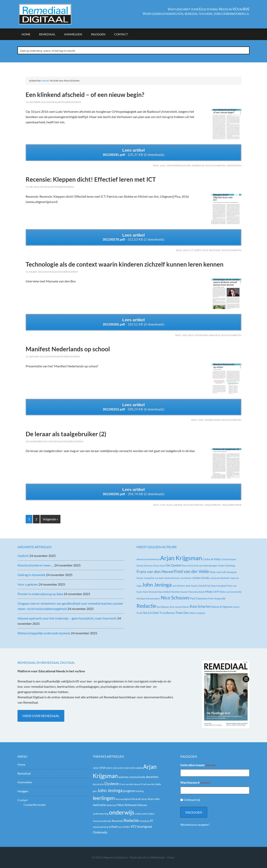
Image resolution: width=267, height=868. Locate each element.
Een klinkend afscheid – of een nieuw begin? (85, 94)
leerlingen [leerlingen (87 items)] (104, 798)
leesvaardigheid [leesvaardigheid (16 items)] (123, 799)
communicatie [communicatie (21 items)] (137, 777)
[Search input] (134, 50)
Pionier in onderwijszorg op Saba (40, 594)
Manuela (214, 335)
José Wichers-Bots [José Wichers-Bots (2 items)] (181, 586)
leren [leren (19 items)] (144, 799)
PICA (205, 250)
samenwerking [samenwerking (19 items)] (101, 827)
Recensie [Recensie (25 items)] (117, 821)
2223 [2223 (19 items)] (121, 768)
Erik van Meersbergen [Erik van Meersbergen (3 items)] (206, 566)
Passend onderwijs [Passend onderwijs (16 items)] (102, 821)
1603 (185, 250)
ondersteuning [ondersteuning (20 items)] (101, 814)
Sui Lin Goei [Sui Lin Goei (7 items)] (151, 613)
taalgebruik (213, 505)
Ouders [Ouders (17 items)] (151, 814)
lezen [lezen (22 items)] (151, 799)
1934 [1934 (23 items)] (102, 768)
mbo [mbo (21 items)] (157, 799)
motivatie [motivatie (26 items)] (99, 805)
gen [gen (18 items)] (95, 791)
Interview (201, 335)
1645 (162, 165)
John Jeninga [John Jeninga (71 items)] (157, 585)
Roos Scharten (216, 165)
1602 (185, 335)
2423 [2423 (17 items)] (127, 768)
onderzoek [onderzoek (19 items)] (141, 814)
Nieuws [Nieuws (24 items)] (142, 805)
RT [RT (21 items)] (152, 821)
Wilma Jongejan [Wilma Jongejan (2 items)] (197, 613)
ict (191, 250)
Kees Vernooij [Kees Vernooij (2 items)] (150, 592)
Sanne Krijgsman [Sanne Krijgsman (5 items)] (222, 607)
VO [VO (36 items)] (133, 826)
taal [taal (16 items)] (120, 827)
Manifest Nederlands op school (68, 349)
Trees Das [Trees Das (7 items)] (182, 613)
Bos (191, 335)
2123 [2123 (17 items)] (115, 768)
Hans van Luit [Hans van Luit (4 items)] (218, 572)
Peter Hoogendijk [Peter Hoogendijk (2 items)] (217, 598)
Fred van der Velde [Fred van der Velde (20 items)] (151, 784)
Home (21, 764)
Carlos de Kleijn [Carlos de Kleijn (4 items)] (212, 559)
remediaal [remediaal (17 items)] (144, 821)
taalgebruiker (232, 505)
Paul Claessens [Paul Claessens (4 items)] (199, 598)
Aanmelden (25, 782)
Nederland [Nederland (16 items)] (112, 805)
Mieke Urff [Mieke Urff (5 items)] (212, 592)
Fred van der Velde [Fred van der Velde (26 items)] (192, 571)
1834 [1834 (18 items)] (96, 768)
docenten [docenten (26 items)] (152, 777)
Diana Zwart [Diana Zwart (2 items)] (159, 566)
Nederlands (212, 420)
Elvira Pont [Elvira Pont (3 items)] (188, 566)
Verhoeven (234, 165)
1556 (163, 505)
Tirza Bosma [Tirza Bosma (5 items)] (167, 613)
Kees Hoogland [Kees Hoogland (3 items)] (219, 586)
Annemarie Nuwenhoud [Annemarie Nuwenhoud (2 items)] (148, 559)
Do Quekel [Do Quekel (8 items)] (174, 565)
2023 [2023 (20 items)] (109, 768)
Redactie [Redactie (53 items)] (131, 820)
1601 (201, 420)
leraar (178, 505)
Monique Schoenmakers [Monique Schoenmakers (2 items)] (148, 598)
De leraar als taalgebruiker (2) (66, 434)
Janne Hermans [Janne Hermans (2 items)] (172, 578)
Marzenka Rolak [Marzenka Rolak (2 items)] (196, 592)
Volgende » (50, 519)
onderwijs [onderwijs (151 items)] (122, 812)
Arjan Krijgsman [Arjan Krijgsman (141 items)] (181, 558)
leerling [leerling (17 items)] (140, 791)
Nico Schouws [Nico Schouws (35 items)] (175, 598)
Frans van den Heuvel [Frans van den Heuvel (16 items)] (155, 571)
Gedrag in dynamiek (31, 575)
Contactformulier (35, 805)
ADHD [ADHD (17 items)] (139, 768)
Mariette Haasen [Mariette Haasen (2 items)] (179, 592)
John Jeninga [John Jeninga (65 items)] (110, 790)
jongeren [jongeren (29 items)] (129, 791)
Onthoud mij (192, 800)
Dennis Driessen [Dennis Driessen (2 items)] (145, 566)
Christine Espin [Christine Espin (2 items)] (229, 559)
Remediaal (24, 773)
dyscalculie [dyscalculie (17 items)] (98, 784)
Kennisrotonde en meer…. (36, 565)
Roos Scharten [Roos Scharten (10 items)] (200, 606)
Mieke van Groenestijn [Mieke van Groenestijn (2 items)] (231, 592)
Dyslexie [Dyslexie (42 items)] (112, 784)
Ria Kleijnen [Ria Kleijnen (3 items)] (163, 607)
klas (169, 505)
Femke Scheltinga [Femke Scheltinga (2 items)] (227, 566)
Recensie (215, 250)
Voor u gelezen (28, 584)
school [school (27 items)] (113, 827)
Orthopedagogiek (179, 165)
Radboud (198, 165)
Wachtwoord (195, 783)
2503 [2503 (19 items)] (133, 768)
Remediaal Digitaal (52, 14)
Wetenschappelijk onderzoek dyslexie (44, 633)
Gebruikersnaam (198, 765)
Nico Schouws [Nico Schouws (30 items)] (127, 805)
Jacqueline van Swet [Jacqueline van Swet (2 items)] (154, 578)
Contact (23, 800)
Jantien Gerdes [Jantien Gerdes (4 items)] (201, 578)
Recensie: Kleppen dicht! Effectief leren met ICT (91, 179)
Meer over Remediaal (41, 716)
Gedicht (23, 556)
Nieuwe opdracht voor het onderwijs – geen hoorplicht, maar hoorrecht (67, 618)
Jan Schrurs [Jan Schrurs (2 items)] (186, 578)
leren (198, 250)
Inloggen (23, 791)
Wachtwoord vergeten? (195, 825)
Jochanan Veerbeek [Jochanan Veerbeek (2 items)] (220, 578)
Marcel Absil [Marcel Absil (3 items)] (164, 592)
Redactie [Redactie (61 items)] (146, 606)
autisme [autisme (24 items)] (123, 777)
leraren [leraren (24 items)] (136, 799)
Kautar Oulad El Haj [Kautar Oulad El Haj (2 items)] (201, 586)
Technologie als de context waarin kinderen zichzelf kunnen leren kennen (125, 264)
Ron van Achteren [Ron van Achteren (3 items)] (179, 607)
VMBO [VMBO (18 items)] (126, 827)
